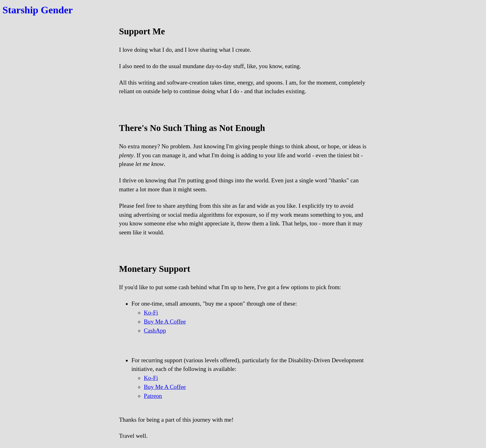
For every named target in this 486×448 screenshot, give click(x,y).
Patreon (153, 396)
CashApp (155, 331)
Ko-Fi (151, 313)
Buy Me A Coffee (165, 322)
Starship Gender (38, 10)
